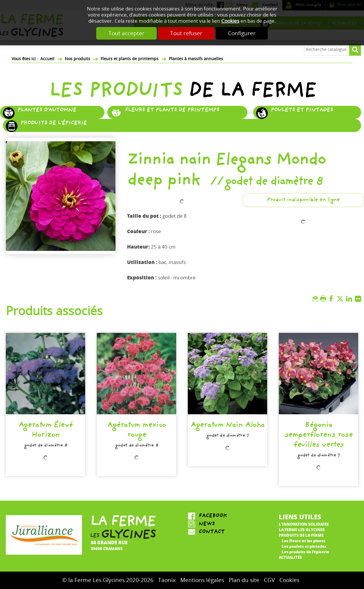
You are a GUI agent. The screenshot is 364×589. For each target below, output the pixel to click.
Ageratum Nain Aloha (227, 426)
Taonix (167, 580)
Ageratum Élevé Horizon (45, 431)
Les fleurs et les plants (304, 541)
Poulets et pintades (302, 110)
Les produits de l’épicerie (305, 552)
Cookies (230, 21)
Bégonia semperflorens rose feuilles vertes (319, 436)
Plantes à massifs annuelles (196, 59)
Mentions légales (202, 580)
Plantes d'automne (47, 110)
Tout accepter (126, 33)
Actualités (290, 557)
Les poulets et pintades (304, 546)
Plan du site (244, 580)
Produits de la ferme (301, 535)
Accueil (47, 59)
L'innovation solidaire (304, 524)
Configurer (242, 33)
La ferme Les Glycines (302, 530)
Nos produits (77, 59)
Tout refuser (186, 33)
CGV (269, 580)
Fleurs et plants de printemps (130, 59)
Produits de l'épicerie (53, 124)
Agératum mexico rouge (136, 431)
